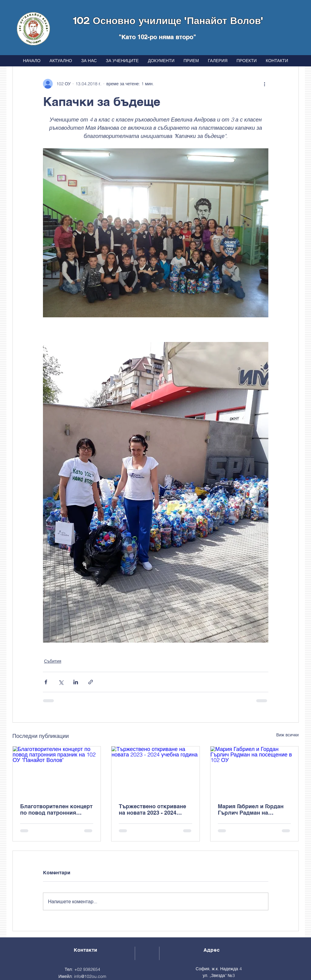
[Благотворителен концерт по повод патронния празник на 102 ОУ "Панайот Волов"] (57, 771)
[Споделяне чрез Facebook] (46, 682)
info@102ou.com (90, 976)
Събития (53, 661)
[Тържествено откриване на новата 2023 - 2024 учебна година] (155, 771)
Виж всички (288, 735)
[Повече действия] (265, 84)
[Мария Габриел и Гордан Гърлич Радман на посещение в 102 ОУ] (254, 771)
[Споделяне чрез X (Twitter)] (61, 682)
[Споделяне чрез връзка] (91, 682)
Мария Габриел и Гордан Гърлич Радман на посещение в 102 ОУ (251, 809)
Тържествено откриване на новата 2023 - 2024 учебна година (152, 809)
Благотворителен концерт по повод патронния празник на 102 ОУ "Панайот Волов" (56, 809)
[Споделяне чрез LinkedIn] (76, 682)
